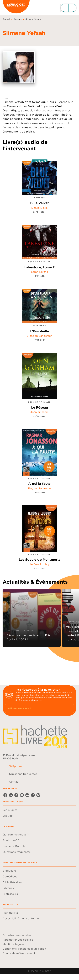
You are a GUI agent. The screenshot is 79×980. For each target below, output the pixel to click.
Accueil (6, 19)
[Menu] (68, 8)
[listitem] (5, 795)
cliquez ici (36, 700)
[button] (32, 618)
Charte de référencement (19, 953)
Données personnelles (17, 935)
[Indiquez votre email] (35, 709)
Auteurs (18, 19)
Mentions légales (13, 944)
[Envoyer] (70, 709)
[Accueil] (16, 8)
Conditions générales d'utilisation (24, 949)
